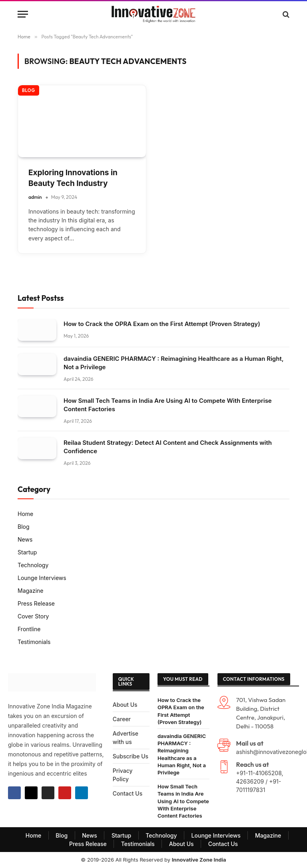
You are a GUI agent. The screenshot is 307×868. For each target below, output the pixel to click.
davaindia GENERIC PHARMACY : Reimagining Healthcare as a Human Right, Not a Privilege (173, 363)
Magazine (31, 591)
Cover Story (33, 616)
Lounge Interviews (42, 578)
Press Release (36, 603)
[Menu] (23, 14)
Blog (29, 90)
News (25, 539)
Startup (27, 552)
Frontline (29, 629)
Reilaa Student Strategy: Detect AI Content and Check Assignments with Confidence (168, 447)
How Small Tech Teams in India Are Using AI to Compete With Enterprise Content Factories (168, 405)
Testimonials (34, 642)
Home (25, 514)
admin (35, 197)
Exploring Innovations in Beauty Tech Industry (73, 178)
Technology (33, 565)
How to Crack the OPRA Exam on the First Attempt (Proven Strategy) (162, 324)
